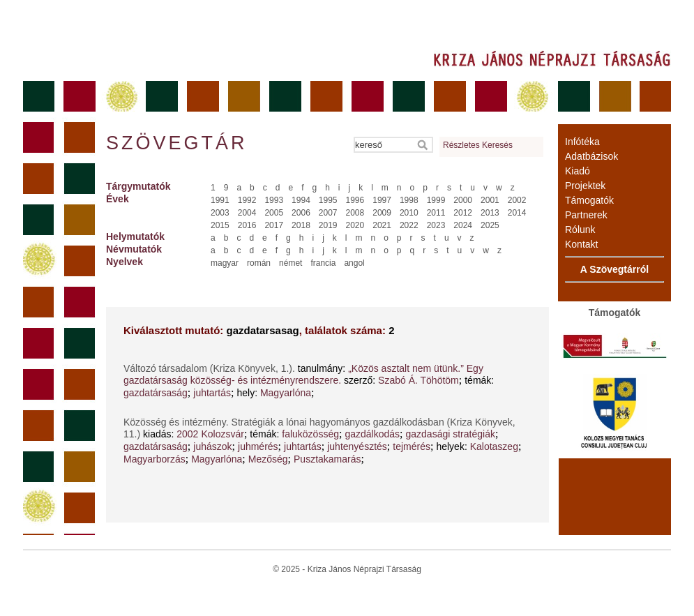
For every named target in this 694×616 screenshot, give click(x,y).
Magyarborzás (154, 459)
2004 (247, 213)
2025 (490, 225)
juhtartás (212, 393)
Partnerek (586, 215)
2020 (355, 225)
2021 (382, 225)
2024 (463, 225)
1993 (274, 200)
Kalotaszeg (494, 446)
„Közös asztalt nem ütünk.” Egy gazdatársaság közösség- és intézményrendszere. (303, 374)
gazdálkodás (372, 434)
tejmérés (412, 446)
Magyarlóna (286, 393)
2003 (220, 213)
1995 (328, 200)
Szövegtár (176, 143)
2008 (355, 213)
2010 (409, 213)
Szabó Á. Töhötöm (418, 380)
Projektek (585, 186)
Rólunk (580, 230)
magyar (225, 263)
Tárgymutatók (138, 186)
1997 (382, 200)
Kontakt (581, 244)
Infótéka (582, 142)
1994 (301, 200)
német (291, 263)
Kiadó (578, 171)
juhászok (212, 446)
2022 (409, 225)
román (259, 263)
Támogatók (589, 200)
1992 (247, 200)
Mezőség (268, 459)
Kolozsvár (222, 434)
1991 (220, 200)
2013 (490, 213)
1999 (436, 200)
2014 (517, 213)
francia (323, 263)
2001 (490, 200)
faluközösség (310, 434)
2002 (517, 200)
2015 (220, 225)
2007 (328, 213)
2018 (301, 225)
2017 (274, 225)
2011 (436, 213)
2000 (463, 200)
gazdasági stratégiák (451, 434)
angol (354, 263)
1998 (409, 200)
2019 (328, 225)
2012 (463, 213)
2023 (436, 225)
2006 (301, 213)
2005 (274, 213)
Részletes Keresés (478, 145)
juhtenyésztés (357, 446)
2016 (247, 225)
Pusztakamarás (327, 459)
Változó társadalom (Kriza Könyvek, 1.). (211, 368)
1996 (355, 200)
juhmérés (258, 446)
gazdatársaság (156, 393)
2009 (382, 213)
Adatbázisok (591, 156)
